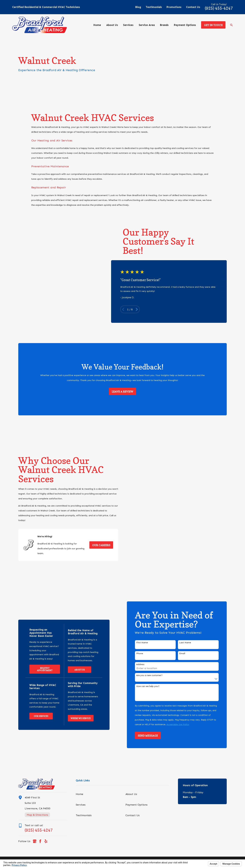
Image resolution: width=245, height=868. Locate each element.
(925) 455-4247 (219, 8)
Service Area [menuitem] (147, 25)
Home (79, 794)
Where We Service (77, 718)
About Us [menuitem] (112, 25)
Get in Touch (213, 25)
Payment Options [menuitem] (185, 25)
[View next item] (140, 309)
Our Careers (96, 545)
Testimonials (154, 7)
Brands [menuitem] (164, 25)
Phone (145, 654)
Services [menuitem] (128, 25)
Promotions (174, 7)
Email (187, 654)
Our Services (38, 716)
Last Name (190, 643)
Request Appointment (41, 669)
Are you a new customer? (155, 675)
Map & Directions (37, 815)
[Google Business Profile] (35, 841)
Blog (138, 7)
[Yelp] (46, 841)
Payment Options (136, 805)
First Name (147, 643)
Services (81, 805)
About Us (76, 670)
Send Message (153, 736)
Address (145, 664)
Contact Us (193, 7)
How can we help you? (153, 686)
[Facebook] (40, 841)
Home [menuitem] (97, 25)
